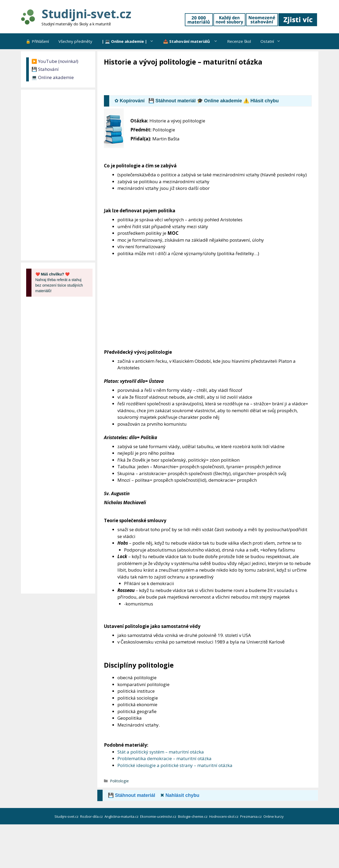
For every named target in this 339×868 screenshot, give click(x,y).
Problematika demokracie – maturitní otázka (164, 758)
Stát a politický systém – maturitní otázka (161, 752)
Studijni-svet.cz (86, 14)
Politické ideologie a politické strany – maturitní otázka (175, 765)
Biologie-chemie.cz (193, 816)
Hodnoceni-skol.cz (224, 816)
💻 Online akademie (53, 77)
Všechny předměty (75, 41)
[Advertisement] (200, 81)
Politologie (119, 781)
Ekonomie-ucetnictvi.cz (159, 816)
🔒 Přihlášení (37, 41)
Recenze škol (239, 41)
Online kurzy (274, 816)
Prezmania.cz (251, 816)
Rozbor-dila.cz (92, 816)
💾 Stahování (45, 69)
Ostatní (273, 41)
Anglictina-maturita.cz (122, 816)
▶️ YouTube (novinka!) (55, 61)
